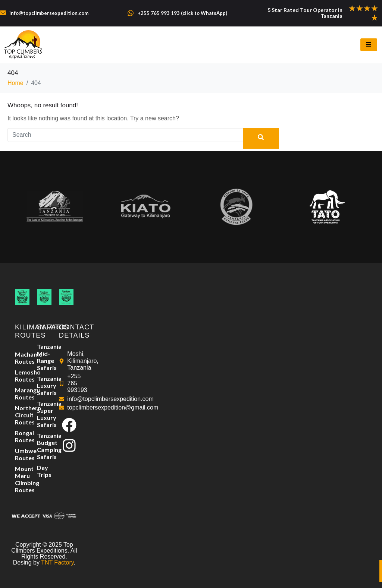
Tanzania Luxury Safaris (44, 385)
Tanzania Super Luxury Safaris (44, 414)
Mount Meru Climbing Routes (22, 479)
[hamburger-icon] (369, 45)
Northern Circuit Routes (22, 415)
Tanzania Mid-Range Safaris (44, 357)
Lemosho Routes (22, 376)
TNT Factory (57, 562)
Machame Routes (22, 358)
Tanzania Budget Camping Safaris (44, 446)
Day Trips (44, 471)
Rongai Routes (22, 436)
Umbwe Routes (22, 454)
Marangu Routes (22, 393)
